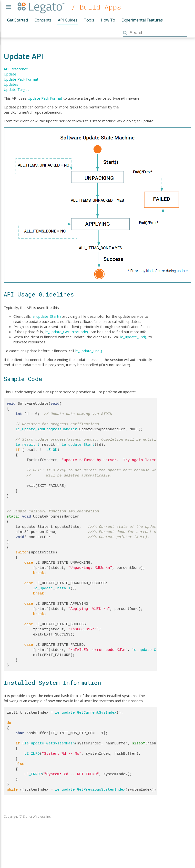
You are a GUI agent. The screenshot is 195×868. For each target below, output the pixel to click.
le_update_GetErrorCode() (67, 332)
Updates (11, 84)
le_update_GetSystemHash (50, 743)
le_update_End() (134, 337)
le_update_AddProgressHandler (46, 429)
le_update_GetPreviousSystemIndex (90, 790)
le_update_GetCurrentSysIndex (86, 713)
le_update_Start (78, 445)
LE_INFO (32, 754)
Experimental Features (142, 20)
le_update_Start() (46, 316)
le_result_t (28, 445)
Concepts (43, 20)
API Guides (68, 20)
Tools (89, 20)
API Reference (16, 69)
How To (108, 20)
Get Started (17, 20)
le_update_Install (52, 588)
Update (10, 74)
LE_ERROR (33, 774)
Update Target (16, 89)
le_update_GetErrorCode (156, 650)
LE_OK (52, 450)
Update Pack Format (21, 79)
